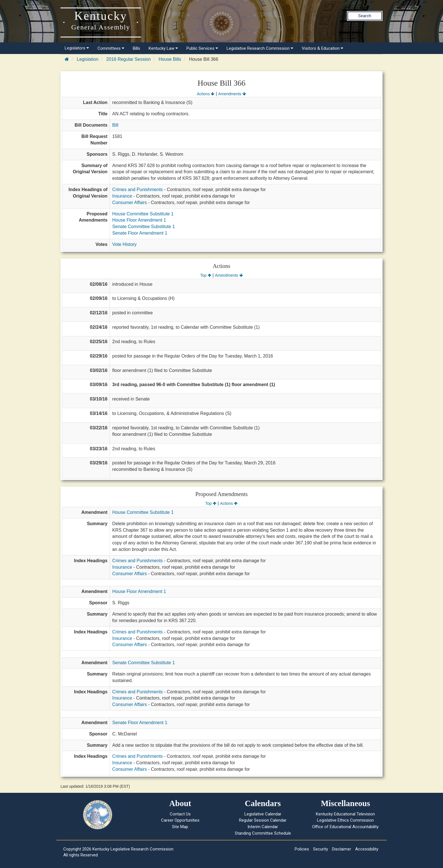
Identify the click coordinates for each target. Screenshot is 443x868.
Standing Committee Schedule (263, 833)
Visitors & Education (323, 48)
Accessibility (367, 849)
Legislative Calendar (263, 814)
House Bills (170, 59)
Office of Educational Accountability (345, 827)
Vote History (124, 244)
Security (321, 849)
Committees (111, 48)
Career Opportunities (180, 820)
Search (365, 16)
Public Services (202, 48)
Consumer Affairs (129, 203)
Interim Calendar (263, 827)
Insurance (122, 196)
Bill (115, 125)
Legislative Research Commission (260, 48)
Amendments (232, 94)
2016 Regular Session (128, 59)
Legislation (88, 59)
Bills (136, 48)
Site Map (180, 827)
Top (206, 275)
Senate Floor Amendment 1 (140, 233)
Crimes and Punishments (137, 190)
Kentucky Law (163, 48)
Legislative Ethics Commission (345, 820)
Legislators (77, 48)
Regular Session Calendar (263, 820)
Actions (206, 94)
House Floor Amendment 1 (139, 220)
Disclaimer (342, 849)
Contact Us (180, 814)
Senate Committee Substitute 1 (143, 227)
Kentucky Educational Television (345, 814)
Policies (302, 849)
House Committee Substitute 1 (143, 214)
